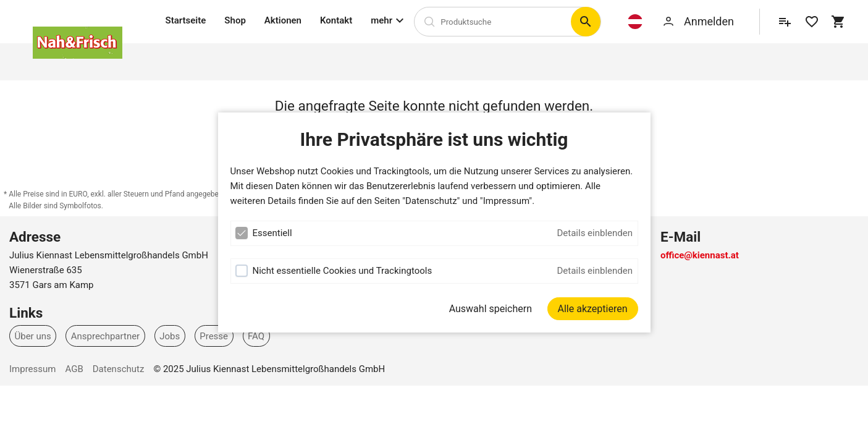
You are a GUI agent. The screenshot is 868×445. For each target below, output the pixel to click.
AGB (74, 369)
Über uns (33, 336)
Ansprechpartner (106, 336)
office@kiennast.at (700, 255)
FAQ (256, 336)
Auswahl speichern (491, 309)
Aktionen (283, 20)
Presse (214, 336)
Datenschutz (119, 369)
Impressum (32, 369)
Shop (235, 20)
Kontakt (336, 20)
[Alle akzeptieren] (593, 309)
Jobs (170, 336)
